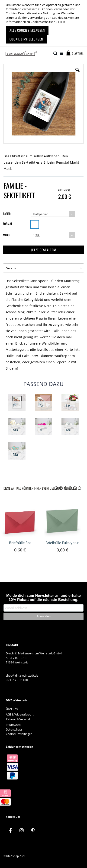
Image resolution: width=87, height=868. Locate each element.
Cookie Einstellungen (19, 734)
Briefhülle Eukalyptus (62, 542)
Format (8, 224)
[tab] (43, 268)
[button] (77, 73)
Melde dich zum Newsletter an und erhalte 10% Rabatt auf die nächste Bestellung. (43, 598)
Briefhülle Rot (20, 542)
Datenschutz (14, 729)
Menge (7, 235)
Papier (7, 214)
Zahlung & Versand (18, 719)
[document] (44, 23)
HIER (61, 22)
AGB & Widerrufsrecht (20, 714)
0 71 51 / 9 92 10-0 (17, 680)
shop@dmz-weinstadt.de (22, 675)
